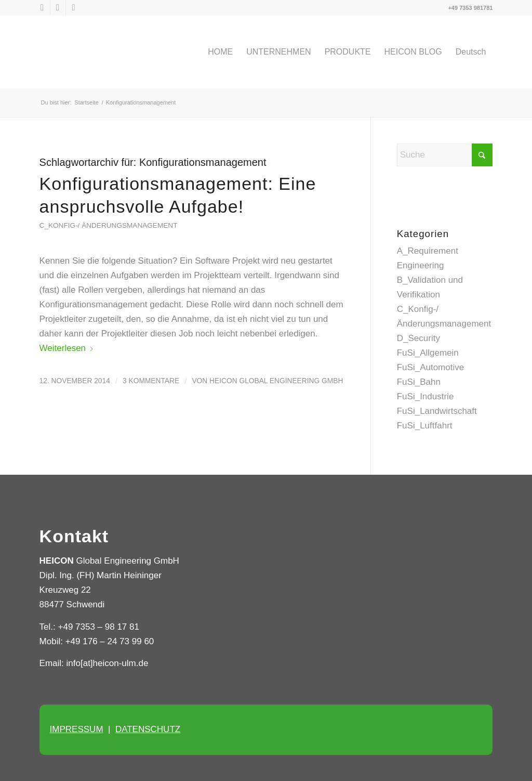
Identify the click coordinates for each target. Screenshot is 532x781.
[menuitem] (220, 52)
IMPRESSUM (77, 729)
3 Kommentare (151, 381)
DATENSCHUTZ (148, 729)
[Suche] (445, 155)
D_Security (418, 338)
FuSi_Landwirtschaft (437, 411)
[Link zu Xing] (74, 8)
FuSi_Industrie (425, 396)
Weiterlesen (67, 348)
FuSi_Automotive (430, 367)
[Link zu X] (42, 8)
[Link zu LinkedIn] (58, 8)
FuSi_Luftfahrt (425, 426)
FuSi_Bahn (419, 382)
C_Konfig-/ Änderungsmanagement (109, 225)
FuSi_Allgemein (428, 353)
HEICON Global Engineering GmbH (276, 381)
